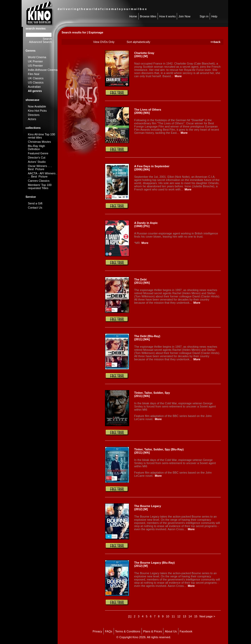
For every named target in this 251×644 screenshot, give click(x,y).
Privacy (97, 631)
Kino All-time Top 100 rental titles (41, 136)
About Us (171, 631)
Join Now (184, 16)
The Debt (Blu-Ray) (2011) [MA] (147, 338)
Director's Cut (37, 158)
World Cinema (37, 57)
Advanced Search (40, 42)
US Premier (35, 66)
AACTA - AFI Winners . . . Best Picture (42, 175)
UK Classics (36, 78)
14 (190, 616)
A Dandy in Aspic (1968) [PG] (146, 224)
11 (173, 616)
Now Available (37, 106)
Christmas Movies (39, 142)
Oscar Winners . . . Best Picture (40, 168)
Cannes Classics (39, 181)
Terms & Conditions (128, 631)
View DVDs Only (104, 42)
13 (184, 616)
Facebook (186, 631)
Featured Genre (38, 153)
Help (214, 16)
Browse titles (148, 16)
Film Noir (34, 74)
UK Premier (35, 61)
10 (168, 616)
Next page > (207, 616)
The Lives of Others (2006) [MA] (148, 111)
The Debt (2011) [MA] (142, 281)
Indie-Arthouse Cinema (43, 70)
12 (179, 616)
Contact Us (35, 208)
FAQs (109, 631)
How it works (167, 16)
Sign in (204, 16)
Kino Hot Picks (37, 111)
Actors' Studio (37, 162)
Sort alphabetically (138, 42)
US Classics (36, 82)
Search (47, 39)
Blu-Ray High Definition (36, 148)
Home (133, 16)
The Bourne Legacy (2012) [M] (148, 508)
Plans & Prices (153, 631)
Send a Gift (35, 203)
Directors (34, 115)
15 (196, 616)
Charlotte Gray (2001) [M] (144, 55)
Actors (32, 119)
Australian (34, 87)
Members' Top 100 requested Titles (40, 186)
